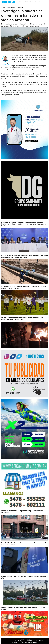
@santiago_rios (5, 64)
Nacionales (40, 2)
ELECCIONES (27, 2)
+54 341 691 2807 (38, 641)
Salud (34, 2)
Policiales (20, 8)
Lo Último (20, 2)
